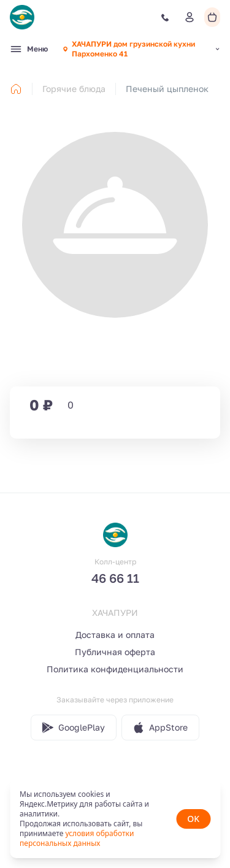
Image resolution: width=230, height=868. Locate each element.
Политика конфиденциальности (115, 669)
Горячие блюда (74, 89)
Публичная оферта (115, 652)
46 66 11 (115, 578)
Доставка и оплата (115, 635)
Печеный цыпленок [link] (167, 89)
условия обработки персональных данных (77, 838)
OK (193, 819)
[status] (115, 819)
